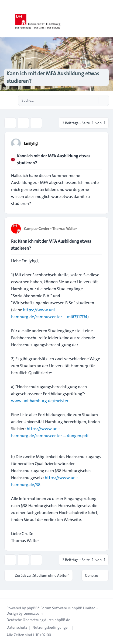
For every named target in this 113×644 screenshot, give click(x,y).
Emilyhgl (31, 143)
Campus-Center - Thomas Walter (50, 229)
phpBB (32, 608)
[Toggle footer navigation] (6, 594)
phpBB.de (62, 620)
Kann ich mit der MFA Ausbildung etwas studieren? (54, 159)
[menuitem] (17, 627)
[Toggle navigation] (107, 19)
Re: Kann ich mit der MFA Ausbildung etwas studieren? (51, 245)
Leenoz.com (33, 613)
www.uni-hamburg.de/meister (40, 401)
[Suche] (94, 100)
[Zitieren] (97, 143)
